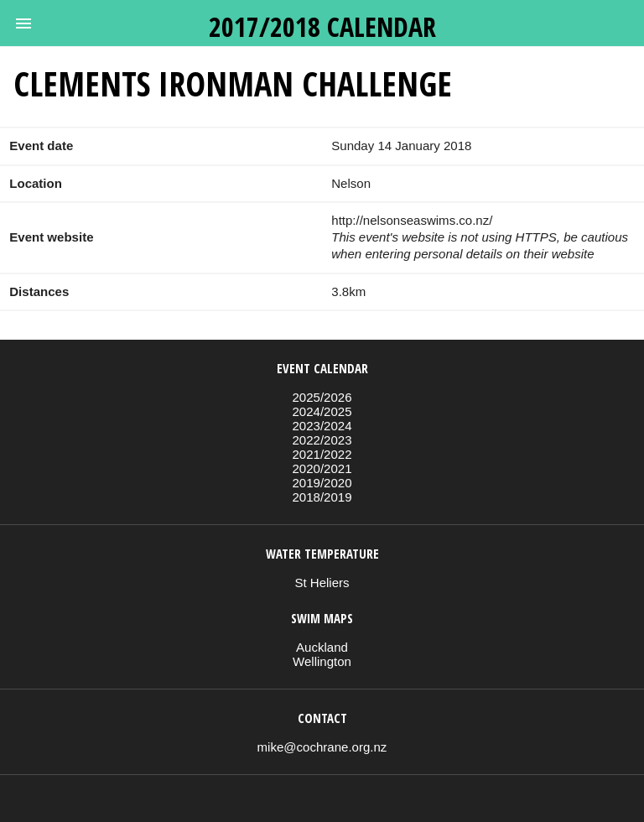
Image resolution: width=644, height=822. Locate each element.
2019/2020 (322, 483)
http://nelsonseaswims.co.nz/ (412, 220)
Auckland (322, 647)
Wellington (322, 661)
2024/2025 (322, 411)
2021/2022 (322, 454)
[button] (23, 23)
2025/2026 (322, 397)
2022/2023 (322, 440)
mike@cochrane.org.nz (322, 747)
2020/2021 (322, 468)
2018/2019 (322, 497)
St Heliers (322, 583)
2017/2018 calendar (322, 26)
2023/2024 (322, 426)
